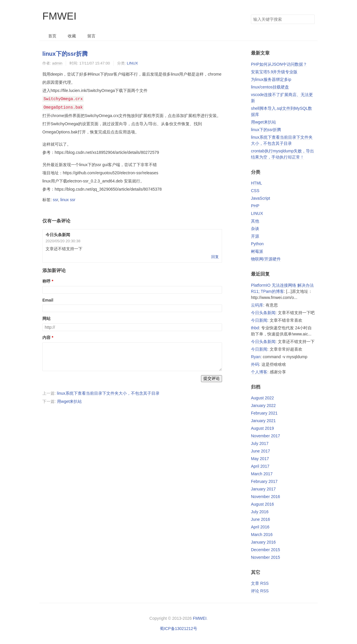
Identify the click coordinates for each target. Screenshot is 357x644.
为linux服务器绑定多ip (271, 79)
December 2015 (266, 550)
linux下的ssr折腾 (65, 54)
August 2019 (262, 428)
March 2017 (262, 474)
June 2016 (260, 519)
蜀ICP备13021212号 (178, 629)
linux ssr (68, 199)
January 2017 (263, 489)
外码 (255, 364)
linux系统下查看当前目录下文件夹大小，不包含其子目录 (108, 393)
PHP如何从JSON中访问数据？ (279, 64)
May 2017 (260, 459)
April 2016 (260, 527)
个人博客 (259, 372)
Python (257, 244)
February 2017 (264, 481)
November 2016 (266, 497)
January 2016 (263, 542)
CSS (255, 191)
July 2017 (260, 443)
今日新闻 (259, 320)
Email (48, 300)
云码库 (257, 305)
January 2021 (263, 421)
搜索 (310, 19)
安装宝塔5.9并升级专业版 (274, 72)
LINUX (132, 63)
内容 (46, 337)
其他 (255, 221)
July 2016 (260, 512)
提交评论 (212, 378)
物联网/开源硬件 (266, 259)
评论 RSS (260, 591)
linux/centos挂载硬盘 (270, 87)
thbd (255, 328)
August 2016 (262, 504)
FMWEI (59, 16)
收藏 (72, 36)
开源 (255, 236)
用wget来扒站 (70, 401)
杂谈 (255, 229)
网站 (46, 318)
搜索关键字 (251, 14)
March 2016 (262, 535)
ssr (56, 199)
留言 (91, 36)
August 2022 (262, 398)
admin (57, 63)
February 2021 (264, 413)
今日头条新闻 (263, 313)
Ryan (256, 357)
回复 (215, 256)
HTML (257, 183)
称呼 (46, 281)
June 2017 (260, 451)
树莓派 (257, 251)
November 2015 (266, 557)
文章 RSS (260, 583)
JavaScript (260, 198)
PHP (255, 206)
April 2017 (260, 466)
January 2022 (263, 405)
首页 (52, 36)
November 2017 (266, 436)
